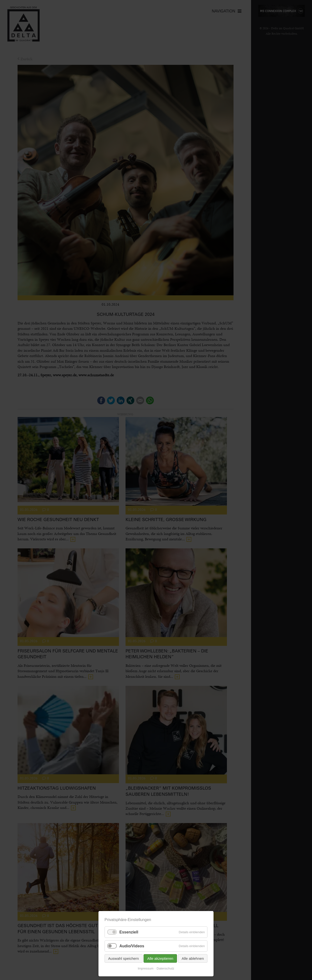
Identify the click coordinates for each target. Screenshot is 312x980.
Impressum (146, 968)
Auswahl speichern (124, 958)
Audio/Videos (132, 946)
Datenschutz (166, 968)
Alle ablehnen (193, 958)
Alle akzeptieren (160, 958)
